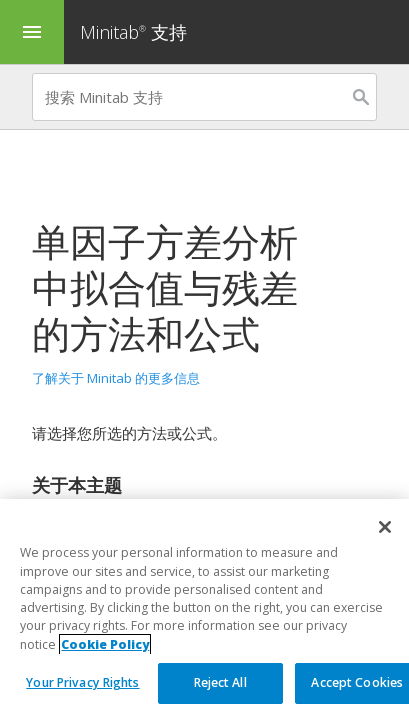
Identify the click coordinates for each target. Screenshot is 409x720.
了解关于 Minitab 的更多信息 (116, 378)
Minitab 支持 (133, 32)
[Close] (385, 527)
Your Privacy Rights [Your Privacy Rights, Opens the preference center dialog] (82, 682)
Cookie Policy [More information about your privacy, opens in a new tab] (105, 644)
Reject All (220, 682)
